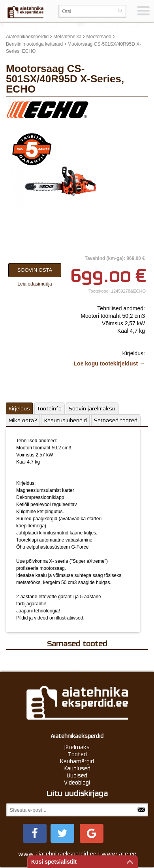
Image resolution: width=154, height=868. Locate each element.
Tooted (77, 754)
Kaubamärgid (77, 761)
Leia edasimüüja (35, 284)
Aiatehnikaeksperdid (27, 37)
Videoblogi (77, 783)
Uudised (77, 775)
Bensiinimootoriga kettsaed (34, 44)
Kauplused (77, 768)
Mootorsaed (99, 37)
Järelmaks (77, 747)
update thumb (130, 106)
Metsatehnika (67, 37)
